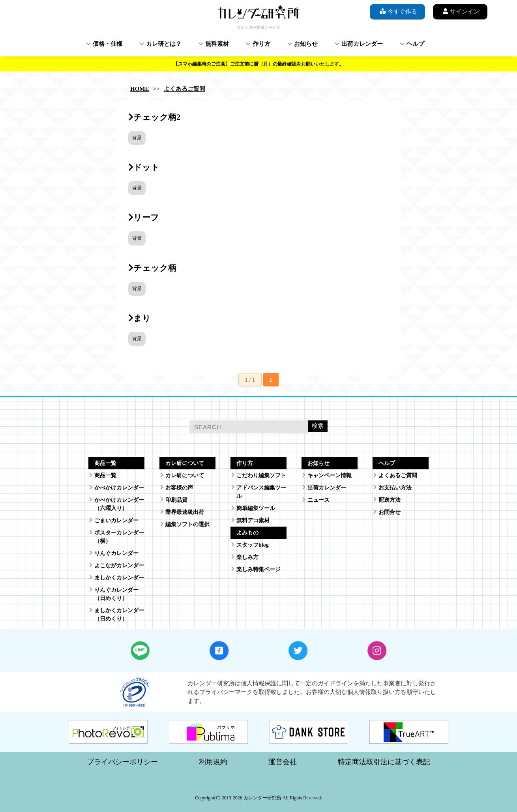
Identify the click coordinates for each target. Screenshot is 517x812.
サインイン (460, 11)
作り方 (261, 44)
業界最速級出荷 (185, 512)
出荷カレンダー (362, 44)
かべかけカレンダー (119, 488)
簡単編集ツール (256, 508)
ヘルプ (415, 44)
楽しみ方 (247, 557)
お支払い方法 (395, 488)
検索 (318, 426)
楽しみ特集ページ (258, 569)
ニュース (318, 500)
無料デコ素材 (253, 520)
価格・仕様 (108, 44)
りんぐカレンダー (116, 553)
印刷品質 (176, 500)
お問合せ (390, 512)
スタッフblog (253, 545)
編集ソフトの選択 (187, 524)
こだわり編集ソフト (261, 475)
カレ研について (185, 475)
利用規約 (213, 762)
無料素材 (217, 44)
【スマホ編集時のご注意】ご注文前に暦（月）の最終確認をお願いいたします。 (258, 64)
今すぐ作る (397, 11)
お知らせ (306, 44)
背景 (137, 138)
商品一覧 (105, 475)
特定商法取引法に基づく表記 (384, 762)
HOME (140, 89)
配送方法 (390, 500)
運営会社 (283, 762)
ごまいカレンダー (116, 520)
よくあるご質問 (185, 89)
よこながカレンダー (119, 565)
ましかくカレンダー (119, 578)
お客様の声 (179, 488)
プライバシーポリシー (122, 762)
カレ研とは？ (164, 44)
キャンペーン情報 (330, 475)
